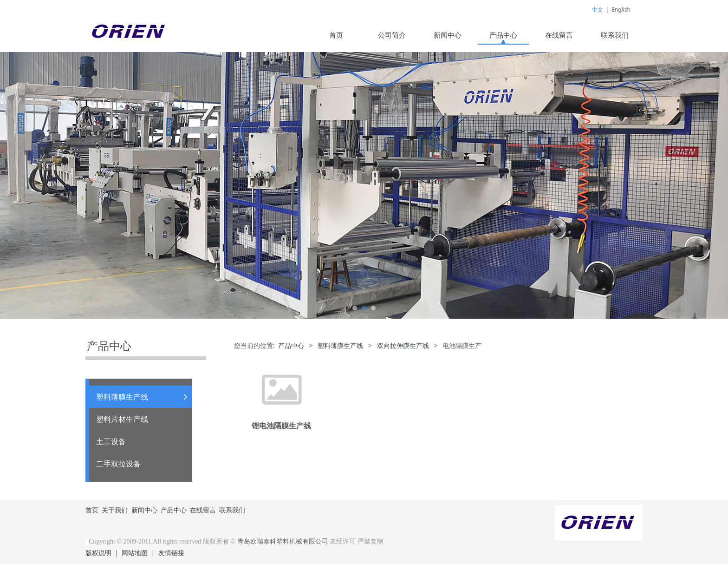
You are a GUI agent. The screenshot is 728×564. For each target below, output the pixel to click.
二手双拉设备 (118, 464)
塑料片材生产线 (122, 419)
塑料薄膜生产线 (122, 397)
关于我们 (115, 510)
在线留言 (559, 35)
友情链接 (171, 553)
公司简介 (392, 35)
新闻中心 (448, 35)
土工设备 (111, 441)
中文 (598, 10)
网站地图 (135, 553)
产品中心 (503, 35)
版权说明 (98, 553)
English (621, 10)
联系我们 (615, 35)
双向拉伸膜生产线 (403, 345)
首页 (336, 35)
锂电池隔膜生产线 (281, 426)
